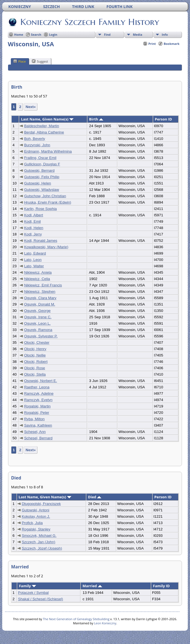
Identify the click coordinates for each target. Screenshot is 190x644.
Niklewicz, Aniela (38, 272)
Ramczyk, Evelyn (38, 400)
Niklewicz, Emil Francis (43, 285)
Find (107, 34)
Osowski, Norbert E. (41, 381)
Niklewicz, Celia (37, 279)
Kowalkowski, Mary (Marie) (46, 247)
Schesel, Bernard (38, 438)
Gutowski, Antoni (35, 510)
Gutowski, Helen (38, 183)
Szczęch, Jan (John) (38, 542)
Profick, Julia (32, 523)
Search (36, 34)
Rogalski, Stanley (36, 529)
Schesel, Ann (35, 432)
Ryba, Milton (34, 419)
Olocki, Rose (35, 368)
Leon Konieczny (105, 623)
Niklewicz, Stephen (40, 292)
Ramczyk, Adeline (39, 393)
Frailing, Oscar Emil (40, 158)
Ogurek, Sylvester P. (41, 336)
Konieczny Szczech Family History (89, 22)
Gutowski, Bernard (39, 170)
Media (138, 34)
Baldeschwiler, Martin (42, 126)
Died (95, 497)
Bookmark (172, 44)
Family (27, 586)
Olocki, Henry (35, 349)
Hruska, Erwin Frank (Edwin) (48, 202)
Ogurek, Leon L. (37, 323)
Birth (96, 119)
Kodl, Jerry (33, 234)
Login (53, 34)
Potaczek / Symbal (33, 593)
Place (20, 61)
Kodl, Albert (34, 215)
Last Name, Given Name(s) (47, 119)
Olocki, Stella (35, 374)
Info (165, 34)
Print (152, 44)
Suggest (40, 61)
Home (19, 34)
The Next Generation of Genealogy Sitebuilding (76, 619)
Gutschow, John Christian (45, 196)
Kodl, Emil (32, 221)
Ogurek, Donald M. (40, 304)
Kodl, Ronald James (41, 241)
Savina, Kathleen (38, 425)
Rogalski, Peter (37, 413)
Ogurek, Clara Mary (40, 298)
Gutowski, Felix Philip (42, 177)
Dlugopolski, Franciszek (41, 504)
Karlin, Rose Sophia (40, 209)
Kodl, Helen (34, 228)
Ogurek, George (37, 311)
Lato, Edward (35, 253)
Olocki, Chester (37, 342)
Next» (31, 107)
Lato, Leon (33, 260)
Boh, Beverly (35, 139)
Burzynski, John (37, 145)
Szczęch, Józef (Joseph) (42, 548)
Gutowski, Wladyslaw (42, 190)
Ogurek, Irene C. (38, 317)
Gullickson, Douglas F (42, 164)
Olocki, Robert (36, 362)
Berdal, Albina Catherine (44, 132)
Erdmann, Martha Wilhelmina (48, 151)
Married (92, 586)
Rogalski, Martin (37, 406)
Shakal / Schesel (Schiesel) (40, 599)
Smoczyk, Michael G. (39, 536)
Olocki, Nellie (35, 355)
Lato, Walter (34, 266)
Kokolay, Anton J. (36, 516)
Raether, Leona (37, 387)
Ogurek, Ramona (38, 330)
